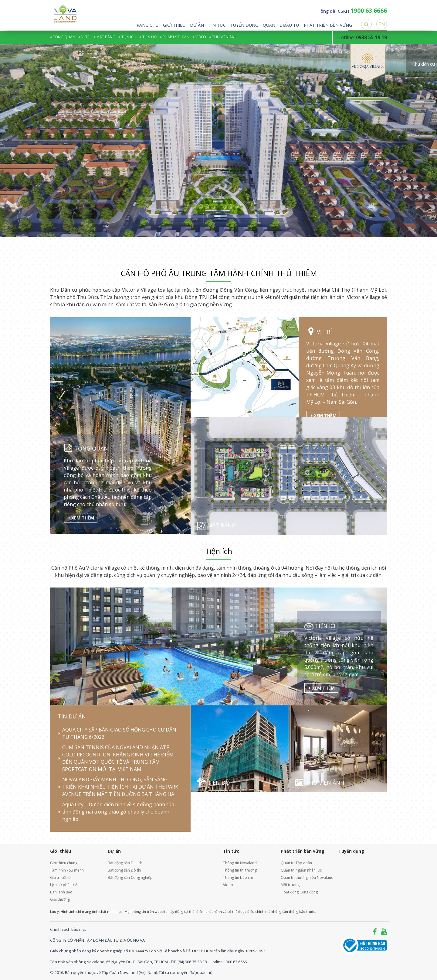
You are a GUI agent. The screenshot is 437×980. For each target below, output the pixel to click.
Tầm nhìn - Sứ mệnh (67, 870)
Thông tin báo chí (238, 877)
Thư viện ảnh (225, 37)
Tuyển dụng (244, 25)
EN (382, 24)
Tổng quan (64, 37)
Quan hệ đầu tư (281, 25)
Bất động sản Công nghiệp (130, 877)
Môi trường (290, 885)
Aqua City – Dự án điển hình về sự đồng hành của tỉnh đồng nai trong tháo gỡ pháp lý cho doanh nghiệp (118, 812)
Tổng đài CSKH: (352, 11)
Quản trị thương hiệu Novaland (305, 877)
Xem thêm (81, 517)
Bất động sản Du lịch (125, 863)
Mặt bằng (106, 37)
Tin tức (217, 25)
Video (201, 37)
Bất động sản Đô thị (124, 870)
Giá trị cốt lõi (61, 877)
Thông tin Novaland (240, 863)
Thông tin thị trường (240, 870)
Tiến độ (149, 37)
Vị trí (86, 37)
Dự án (197, 25)
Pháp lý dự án (176, 37)
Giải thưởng (60, 899)
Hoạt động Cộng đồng (299, 892)
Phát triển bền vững (328, 25)
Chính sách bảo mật (68, 929)
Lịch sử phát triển (65, 885)
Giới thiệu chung (64, 863)
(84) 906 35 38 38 (192, 961)
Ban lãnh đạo (61, 892)
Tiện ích (129, 37)
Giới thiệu (174, 25)
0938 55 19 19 (371, 37)
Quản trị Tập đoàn (296, 863)
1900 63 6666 (235, 961)
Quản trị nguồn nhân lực (301, 870)
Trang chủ (146, 25)
